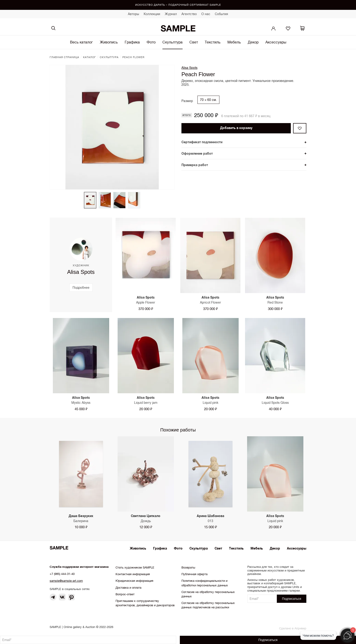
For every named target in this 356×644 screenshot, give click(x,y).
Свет (194, 42)
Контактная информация (133, 574)
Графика (132, 42)
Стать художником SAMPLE (135, 567)
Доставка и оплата (128, 588)
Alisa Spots (189, 68)
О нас (206, 14)
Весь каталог (81, 42)
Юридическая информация (134, 581)
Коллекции (152, 14)
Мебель (234, 42)
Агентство (189, 14)
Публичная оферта (194, 574)
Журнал (171, 14)
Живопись (109, 42)
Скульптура (173, 42)
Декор (253, 42)
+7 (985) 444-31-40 (62, 574)
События (221, 14)
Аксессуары (276, 42)
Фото (151, 42)
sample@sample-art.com (66, 581)
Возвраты (188, 567)
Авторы (133, 14)
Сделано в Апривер (293, 628)
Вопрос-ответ (125, 594)
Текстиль (213, 42)
